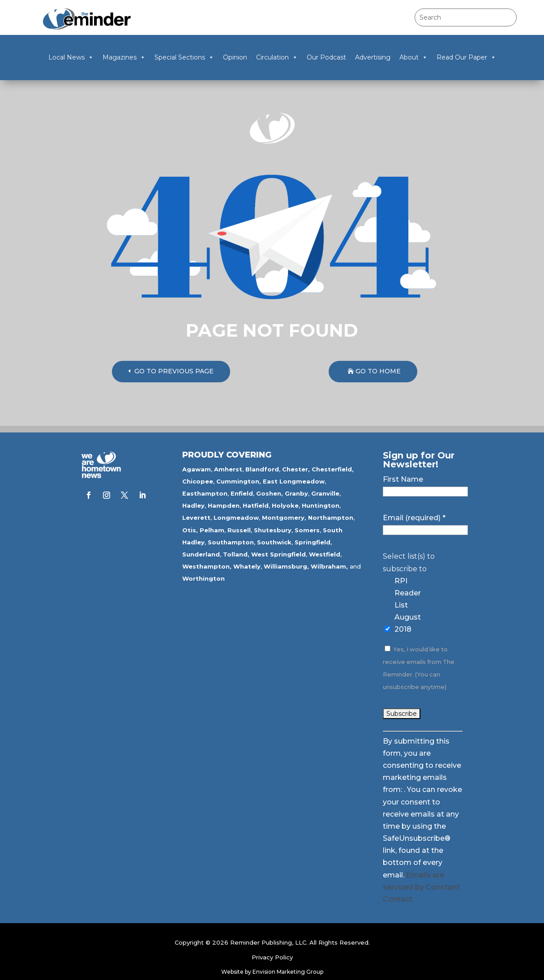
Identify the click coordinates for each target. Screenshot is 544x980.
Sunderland (201, 554)
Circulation (277, 58)
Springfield (313, 542)
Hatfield (256, 505)
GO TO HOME (378, 371)
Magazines (124, 58)
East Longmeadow (294, 481)
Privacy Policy (272, 957)
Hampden (224, 505)
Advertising (373, 57)
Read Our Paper (466, 58)
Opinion (235, 57)
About (413, 58)
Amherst (228, 469)
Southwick (274, 542)
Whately (247, 566)
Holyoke (285, 505)
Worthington (203, 578)
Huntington (321, 505)
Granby (296, 493)
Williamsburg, (286, 566)
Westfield (325, 554)
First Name (403, 479)
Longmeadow (236, 518)
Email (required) (414, 518)
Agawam (197, 469)
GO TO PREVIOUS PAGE (174, 371)
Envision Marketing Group (288, 972)
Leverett (196, 518)
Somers (307, 530)
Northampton (331, 518)
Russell (239, 530)
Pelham (212, 530)
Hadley (193, 505)
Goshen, (270, 493)
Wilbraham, (329, 566)
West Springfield (278, 554)
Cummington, (239, 481)
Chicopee (198, 481)
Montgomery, (284, 518)
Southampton (231, 542)
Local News (71, 58)
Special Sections (184, 58)
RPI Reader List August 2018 (408, 605)
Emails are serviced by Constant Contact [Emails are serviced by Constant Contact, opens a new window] (421, 887)
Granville (325, 493)
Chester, (296, 469)
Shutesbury (273, 530)
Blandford (262, 469)
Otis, (190, 530)
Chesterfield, (333, 469)
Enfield (242, 493)
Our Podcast (326, 57)
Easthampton (205, 493)
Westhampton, (207, 566)
